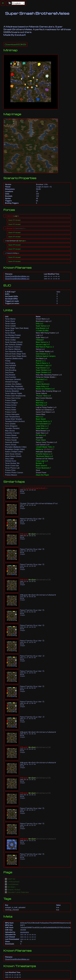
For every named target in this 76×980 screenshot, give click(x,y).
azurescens (25, 932)
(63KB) (15, 44)
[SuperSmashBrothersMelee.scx (17, 276)
